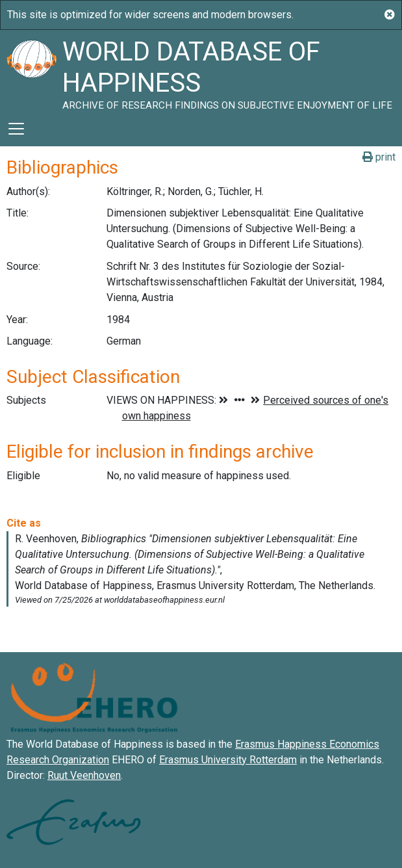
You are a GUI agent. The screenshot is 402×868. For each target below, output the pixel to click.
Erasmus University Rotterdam (228, 760)
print (379, 157)
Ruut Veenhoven (84, 775)
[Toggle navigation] (16, 129)
